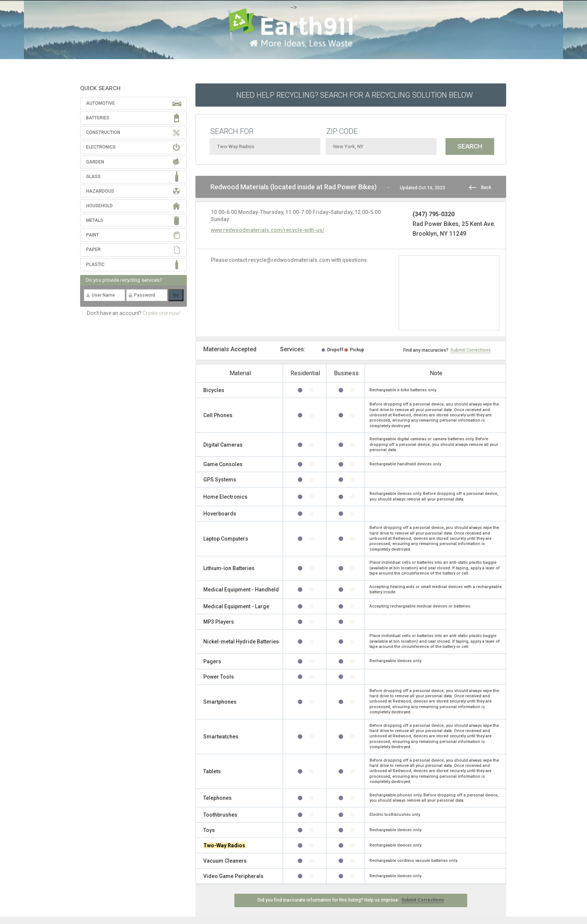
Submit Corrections (471, 350)
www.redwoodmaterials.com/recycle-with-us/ (267, 230)
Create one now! (162, 313)
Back (486, 187)
